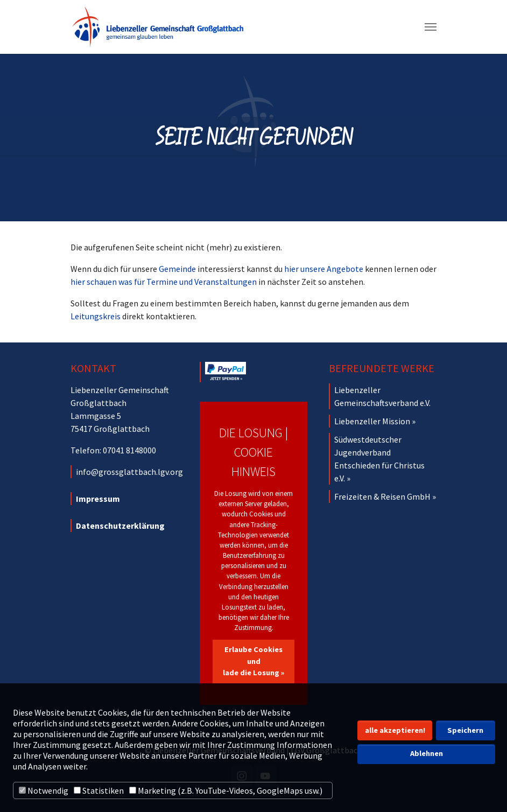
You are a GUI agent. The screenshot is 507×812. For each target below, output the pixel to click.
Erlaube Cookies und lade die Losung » (253, 661)
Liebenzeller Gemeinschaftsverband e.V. (382, 396)
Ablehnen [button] (427, 753)
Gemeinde (177, 269)
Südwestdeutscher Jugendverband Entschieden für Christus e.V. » (379, 459)
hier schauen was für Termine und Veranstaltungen (164, 282)
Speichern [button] (465, 730)
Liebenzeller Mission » (375, 421)
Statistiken (99, 790)
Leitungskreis (96, 316)
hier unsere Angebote (324, 269)
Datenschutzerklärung (120, 526)
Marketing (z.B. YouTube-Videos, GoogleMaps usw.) (226, 790)
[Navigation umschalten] (431, 27)
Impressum (98, 499)
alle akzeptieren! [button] (395, 730)
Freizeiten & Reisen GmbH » (385, 496)
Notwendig (44, 790)
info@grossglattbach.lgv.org (129, 472)
